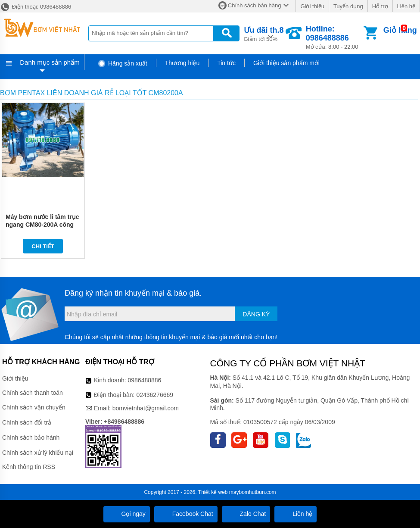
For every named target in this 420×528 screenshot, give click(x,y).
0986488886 (145, 380)
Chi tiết (43, 246)
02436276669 (155, 395)
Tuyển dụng (348, 6)
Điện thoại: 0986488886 (36, 7)
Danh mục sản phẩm (50, 62)
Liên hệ (406, 6)
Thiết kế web (213, 492)
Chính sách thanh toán (33, 393)
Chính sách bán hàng (255, 5)
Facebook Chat (186, 514)
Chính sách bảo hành (31, 437)
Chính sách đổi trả (27, 422)
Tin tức (226, 63)
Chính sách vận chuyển (34, 407)
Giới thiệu (312, 6)
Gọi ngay (127, 514)
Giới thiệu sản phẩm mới (286, 63)
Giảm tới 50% (264, 33)
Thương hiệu (182, 63)
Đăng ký (256, 314)
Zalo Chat (246, 514)
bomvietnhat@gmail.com (146, 408)
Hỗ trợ (380, 6)
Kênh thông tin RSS (29, 467)
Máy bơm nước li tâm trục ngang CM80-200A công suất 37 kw (42, 225)
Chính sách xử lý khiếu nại (38, 453)
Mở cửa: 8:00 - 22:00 (334, 37)
